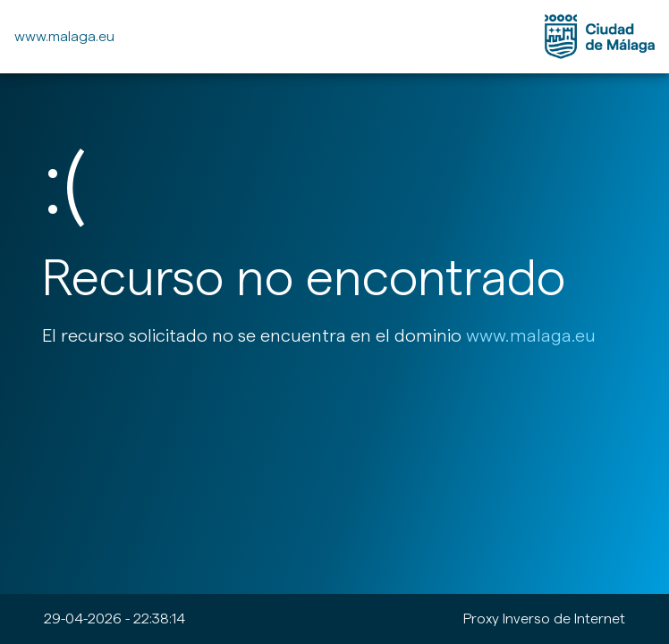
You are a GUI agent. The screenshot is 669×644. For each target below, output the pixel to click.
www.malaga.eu (64, 36)
